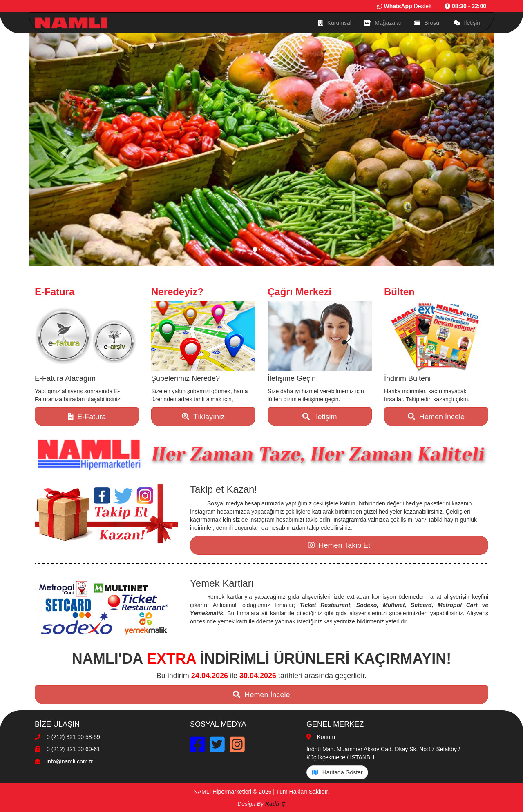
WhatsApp (398, 6)
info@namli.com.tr (70, 761)
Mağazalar (383, 23)
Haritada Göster (337, 772)
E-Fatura (87, 417)
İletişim (468, 23)
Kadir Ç (275, 804)
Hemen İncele (436, 417)
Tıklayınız (203, 417)
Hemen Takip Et (339, 545)
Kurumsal (334, 23)
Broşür (428, 23)
